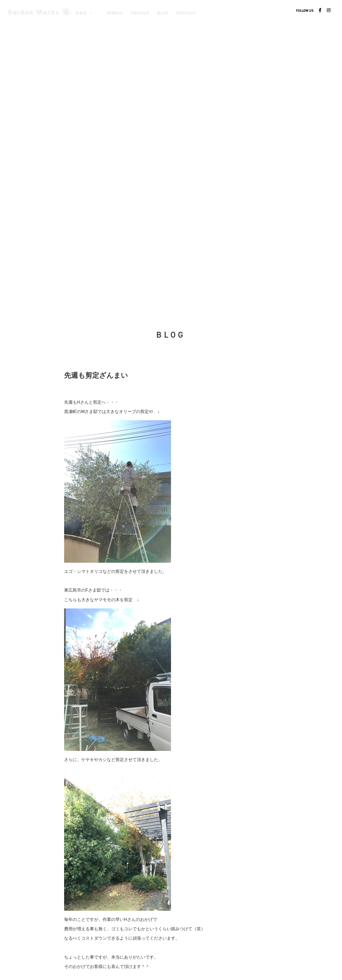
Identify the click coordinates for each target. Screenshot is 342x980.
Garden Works (52, 12)
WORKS (118, 13)
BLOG (166, 13)
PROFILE (143, 13)
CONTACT (189, 13)
